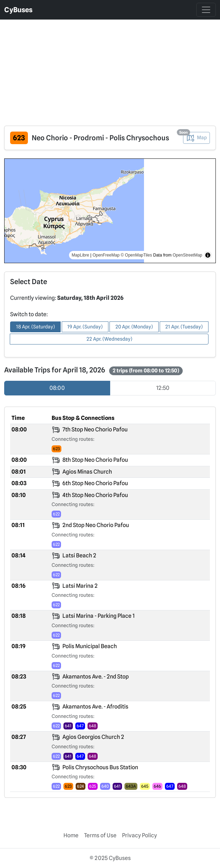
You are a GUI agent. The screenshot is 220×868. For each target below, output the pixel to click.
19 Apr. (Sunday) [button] (85, 327)
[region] (110, 211)
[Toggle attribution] (208, 255)
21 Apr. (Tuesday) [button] (184, 327)
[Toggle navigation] (206, 10)
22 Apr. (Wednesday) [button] (109, 339)
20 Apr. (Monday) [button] (134, 327)
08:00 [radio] (57, 388)
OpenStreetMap (187, 255)
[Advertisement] (110, 68)
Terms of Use (100, 835)
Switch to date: (29, 314)
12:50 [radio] (163, 388)
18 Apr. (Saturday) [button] (35, 327)
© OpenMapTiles (136, 255)
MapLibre (81, 255)
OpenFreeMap (106, 255)
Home (71, 835)
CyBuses (18, 10)
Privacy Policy (139, 835)
